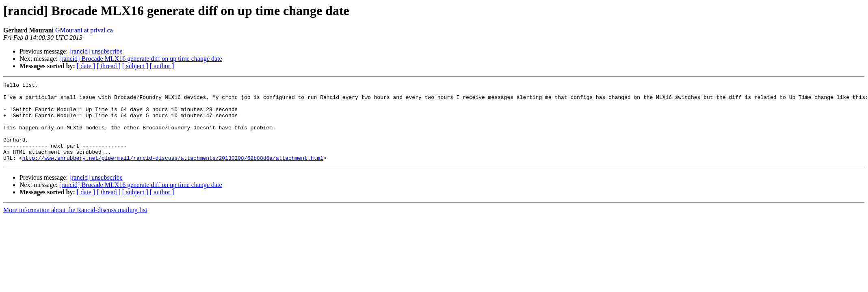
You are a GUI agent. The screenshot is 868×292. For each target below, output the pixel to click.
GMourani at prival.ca (84, 30)
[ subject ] (135, 66)
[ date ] (86, 66)
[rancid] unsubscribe (96, 51)
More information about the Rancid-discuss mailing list (75, 226)
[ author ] (162, 66)
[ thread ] (109, 66)
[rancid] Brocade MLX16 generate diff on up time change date (141, 59)
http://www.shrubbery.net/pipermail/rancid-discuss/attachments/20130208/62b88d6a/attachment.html (173, 174)
